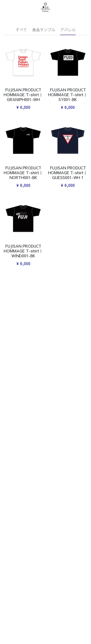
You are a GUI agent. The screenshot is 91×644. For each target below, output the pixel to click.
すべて (21, 30)
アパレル (68, 30)
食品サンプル (44, 30)
